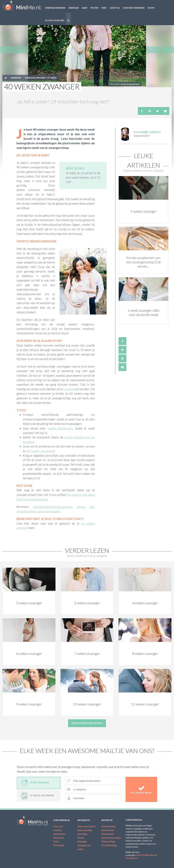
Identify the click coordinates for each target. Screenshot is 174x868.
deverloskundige (49, 511)
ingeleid (69, 389)
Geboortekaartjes (111, 838)
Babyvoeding (85, 830)
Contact (58, 830)
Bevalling (82, 834)
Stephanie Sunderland (130, 84)
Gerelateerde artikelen (87, 723)
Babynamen (108, 830)
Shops (151, 8)
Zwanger (74, 8)
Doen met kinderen (134, 8)
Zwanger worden (55, 8)
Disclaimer (59, 845)
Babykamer (108, 834)
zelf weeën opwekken (40, 451)
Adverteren (59, 834)
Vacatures (59, 838)
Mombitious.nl (132, 858)
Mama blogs (108, 841)
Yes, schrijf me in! (141, 789)
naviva (81, 507)
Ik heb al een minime (37, 796)
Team (56, 841)
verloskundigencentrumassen (53, 507)
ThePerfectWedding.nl (146, 855)
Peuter (94, 8)
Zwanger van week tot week (41, 78)
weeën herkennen (60, 428)
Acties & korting (55, 20)
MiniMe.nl (22, 6)
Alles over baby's (87, 826)
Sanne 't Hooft (150, 132)
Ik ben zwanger (35, 783)
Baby (85, 8)
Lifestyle (115, 8)
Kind (104, 8)
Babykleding (108, 826)
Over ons (58, 826)
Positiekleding (109, 845)
